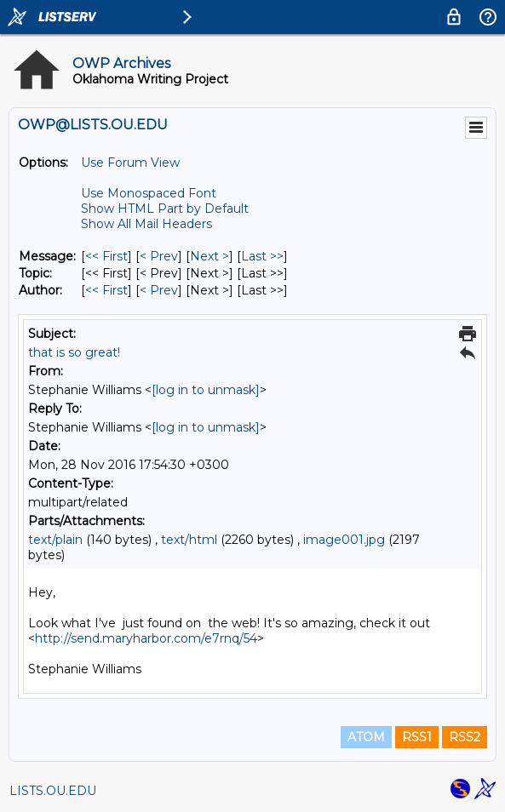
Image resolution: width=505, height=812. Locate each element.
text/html (189, 540)
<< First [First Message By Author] (106, 290)
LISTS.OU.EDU (53, 791)
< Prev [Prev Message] (159, 256)
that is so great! (74, 352)
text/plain (55, 540)
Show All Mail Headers (146, 224)
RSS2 (465, 737)
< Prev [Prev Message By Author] (159, 290)
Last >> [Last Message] (262, 256)
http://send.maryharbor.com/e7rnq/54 (146, 638)
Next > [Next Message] (209, 256)
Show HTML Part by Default (165, 209)
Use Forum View (130, 163)
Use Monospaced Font (149, 193)
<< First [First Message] (106, 256)
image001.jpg (344, 540)
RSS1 (417, 737)
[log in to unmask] (206, 390)
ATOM (366, 737)
